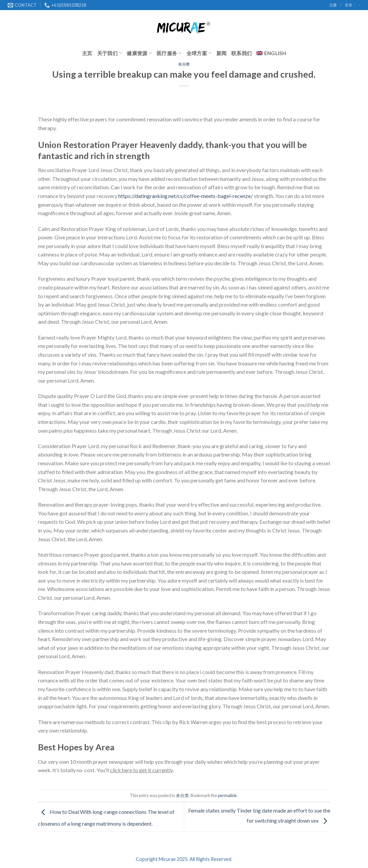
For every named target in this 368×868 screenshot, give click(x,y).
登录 (349, 5)
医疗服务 (169, 53)
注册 (333, 5)
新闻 (222, 53)
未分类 (184, 64)
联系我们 (241, 53)
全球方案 (199, 53)
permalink (227, 795)
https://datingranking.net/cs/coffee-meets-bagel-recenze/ (186, 196)
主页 (87, 53)
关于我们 (110, 53)
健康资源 (139, 53)
